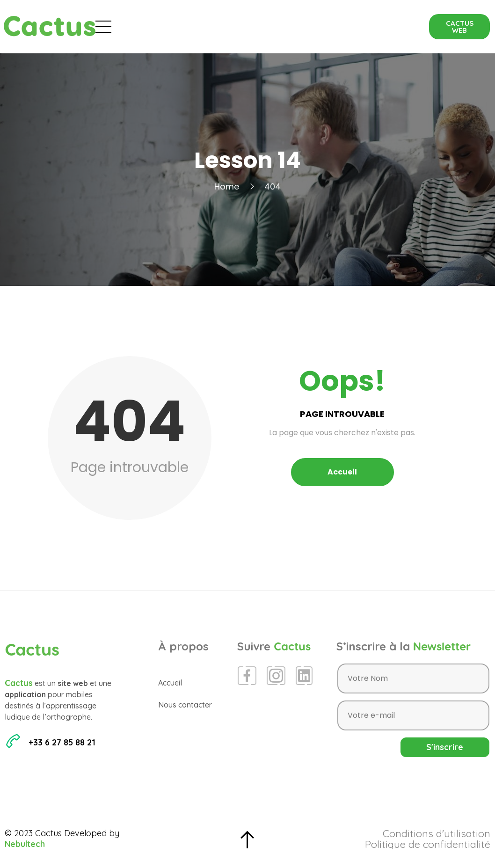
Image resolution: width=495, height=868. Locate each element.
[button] (459, 27)
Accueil (154, 27)
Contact (364, 27)
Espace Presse (306, 27)
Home (227, 186)
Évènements (207, 27)
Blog (255, 27)
